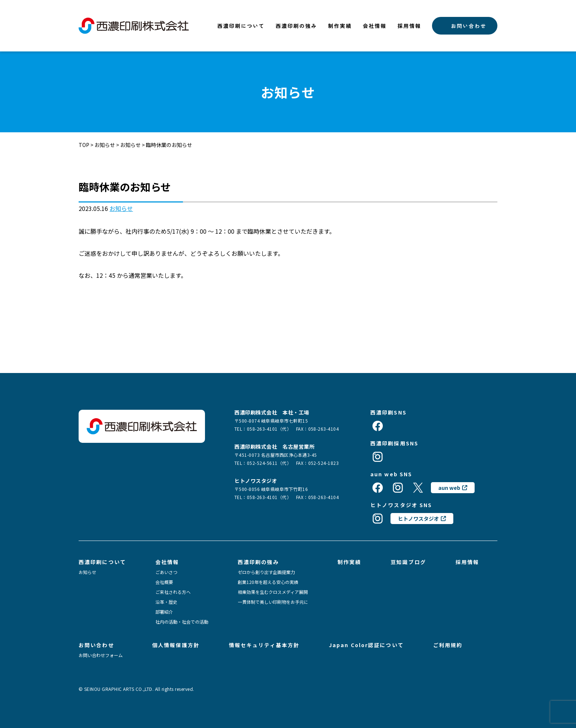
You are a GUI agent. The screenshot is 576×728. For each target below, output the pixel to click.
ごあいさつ (166, 572)
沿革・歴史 (166, 602)
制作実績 (340, 26)
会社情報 (375, 26)
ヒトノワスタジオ (418, 519)
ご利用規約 (448, 645)
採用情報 (409, 26)
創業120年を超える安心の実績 (268, 582)
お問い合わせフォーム (101, 655)
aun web (449, 488)
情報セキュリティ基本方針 (264, 645)
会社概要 (164, 582)
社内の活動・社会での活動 (182, 622)
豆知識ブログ (408, 562)
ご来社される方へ (173, 592)
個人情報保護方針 (176, 645)
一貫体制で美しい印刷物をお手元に (273, 602)
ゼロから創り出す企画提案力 (266, 572)
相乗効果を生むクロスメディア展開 (273, 592)
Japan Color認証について (366, 645)
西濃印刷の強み (296, 26)
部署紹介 (164, 612)
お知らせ (121, 208)
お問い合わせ (469, 26)
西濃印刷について (241, 26)
